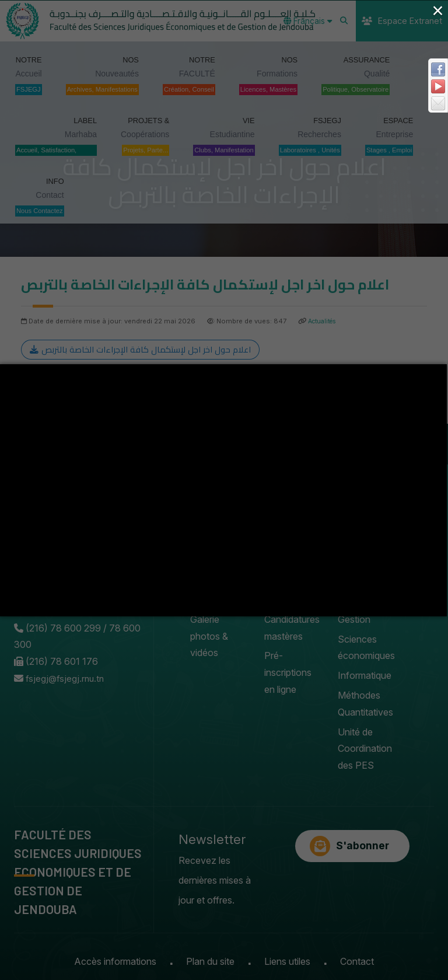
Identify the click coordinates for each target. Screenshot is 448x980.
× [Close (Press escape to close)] (437, 10)
